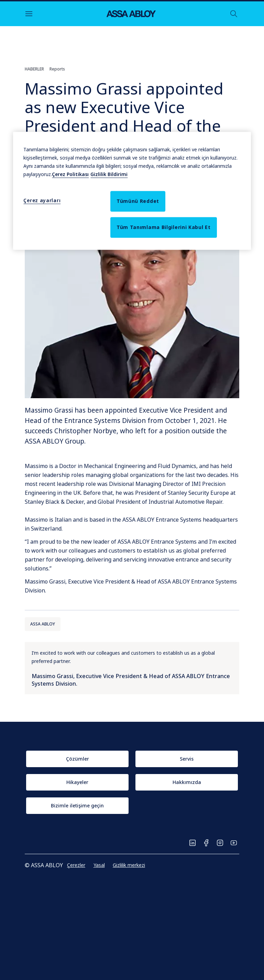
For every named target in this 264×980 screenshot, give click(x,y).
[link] (77, 759)
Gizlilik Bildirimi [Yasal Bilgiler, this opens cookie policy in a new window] (109, 174)
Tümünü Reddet (138, 201)
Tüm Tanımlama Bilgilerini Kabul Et (164, 227)
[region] (132, 191)
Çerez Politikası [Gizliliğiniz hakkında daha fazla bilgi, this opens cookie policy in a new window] (70, 174)
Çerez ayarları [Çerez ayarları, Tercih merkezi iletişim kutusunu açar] (42, 200)
